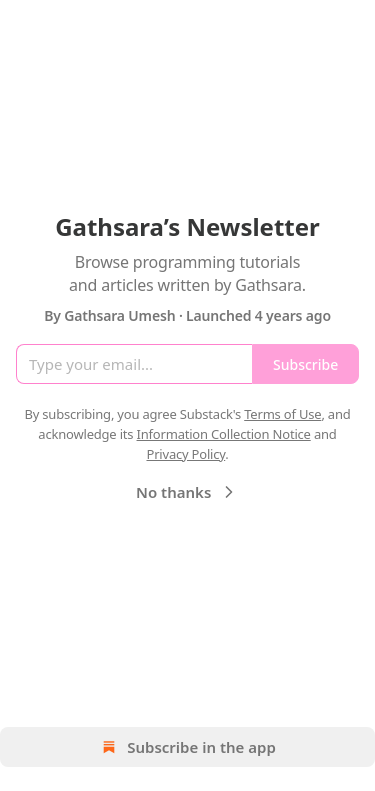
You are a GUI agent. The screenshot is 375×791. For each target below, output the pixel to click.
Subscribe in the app (187, 747)
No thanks (187, 492)
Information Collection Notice (224, 434)
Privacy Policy (185, 454)
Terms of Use (282, 414)
